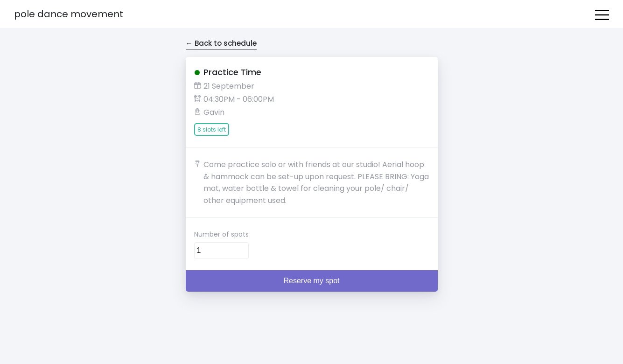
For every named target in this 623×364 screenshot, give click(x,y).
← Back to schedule (221, 43)
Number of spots (221, 234)
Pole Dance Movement (69, 14)
